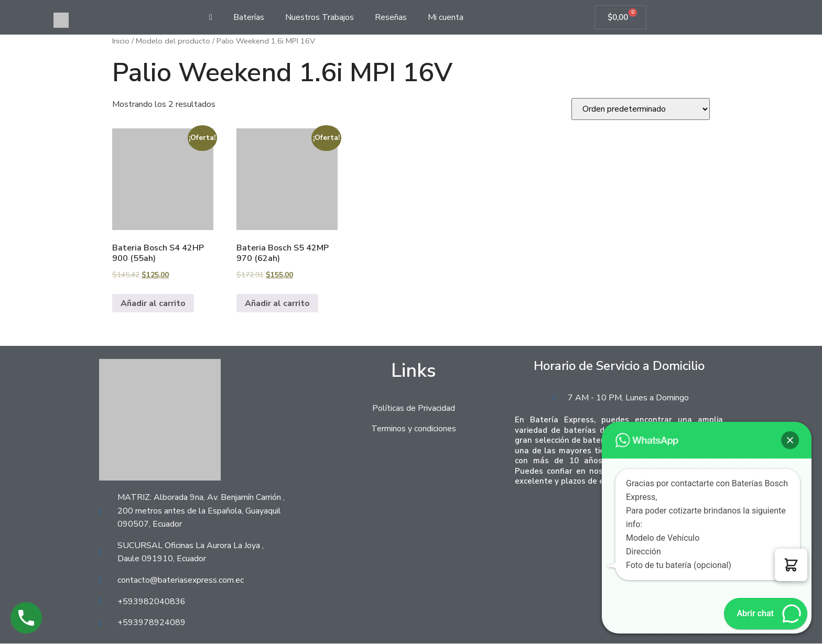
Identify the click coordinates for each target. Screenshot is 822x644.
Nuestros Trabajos (320, 17)
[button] (791, 565)
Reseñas (391, 17)
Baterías (249, 17)
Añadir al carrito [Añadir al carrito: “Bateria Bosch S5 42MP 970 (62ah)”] (277, 303)
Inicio (121, 41)
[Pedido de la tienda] (641, 110)
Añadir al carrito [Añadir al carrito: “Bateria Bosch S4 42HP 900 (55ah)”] (153, 303)
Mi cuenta (446, 17)
